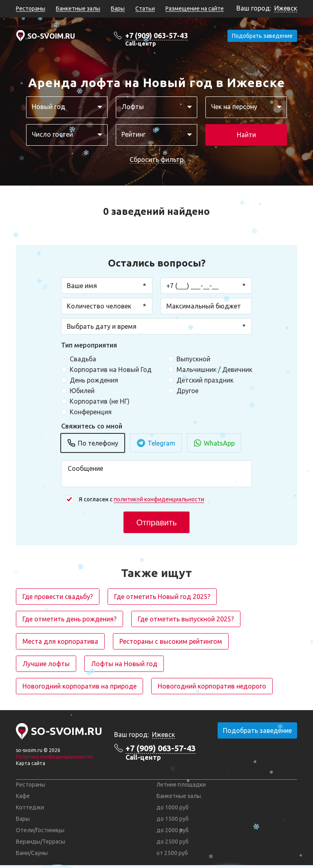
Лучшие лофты (46, 664)
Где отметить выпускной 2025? (186, 619)
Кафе (23, 796)
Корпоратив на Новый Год (111, 370)
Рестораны (31, 9)
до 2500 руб (173, 842)
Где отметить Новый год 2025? (162, 597)
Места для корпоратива (60, 641)
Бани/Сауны (32, 853)
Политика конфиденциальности (54, 757)
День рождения (94, 380)
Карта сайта (31, 763)
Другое (187, 391)
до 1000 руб (173, 807)
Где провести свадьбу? (58, 597)
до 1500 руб (173, 819)
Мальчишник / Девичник (214, 370)
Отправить (156, 523)
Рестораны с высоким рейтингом (171, 641)
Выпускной (193, 359)
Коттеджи (30, 807)
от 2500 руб (172, 853)
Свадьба (83, 359)
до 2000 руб (173, 830)
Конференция (91, 412)
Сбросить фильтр (156, 160)
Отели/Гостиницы (40, 830)
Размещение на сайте (195, 9)
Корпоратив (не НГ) (100, 401)
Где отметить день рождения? (69, 619)
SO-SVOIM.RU (51, 36)
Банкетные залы (78, 9)
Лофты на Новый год (124, 664)
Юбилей (82, 391)
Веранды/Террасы (41, 842)
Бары (118, 9)
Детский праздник (205, 380)
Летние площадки (181, 785)
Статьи (145, 9)
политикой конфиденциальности (159, 499)
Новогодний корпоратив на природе (79, 686)
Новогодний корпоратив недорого (212, 686)
